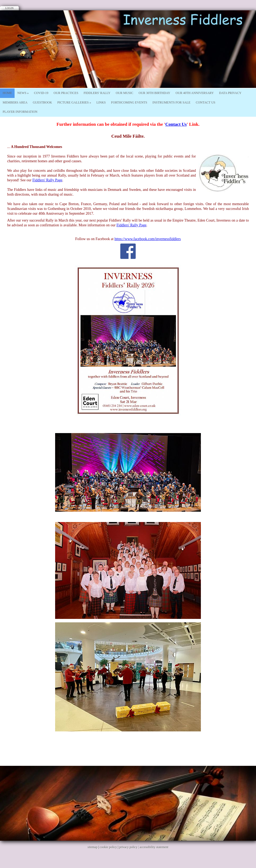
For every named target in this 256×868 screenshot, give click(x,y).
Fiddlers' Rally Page (47, 180)
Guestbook (43, 102)
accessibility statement (154, 847)
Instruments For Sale (171, 102)
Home (7, 93)
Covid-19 (41, 93)
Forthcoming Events (129, 102)
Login (9, 8)
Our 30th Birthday (155, 93)
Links (101, 102)
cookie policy (108, 847)
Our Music (125, 93)
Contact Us (206, 102)
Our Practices (66, 93)
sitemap (93, 847)
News (23, 93)
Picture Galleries (74, 102)
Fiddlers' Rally (97, 93)
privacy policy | (129, 847)
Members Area (15, 102)
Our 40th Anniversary (195, 93)
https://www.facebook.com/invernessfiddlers (148, 239)
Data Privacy (230, 93)
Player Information (20, 112)
